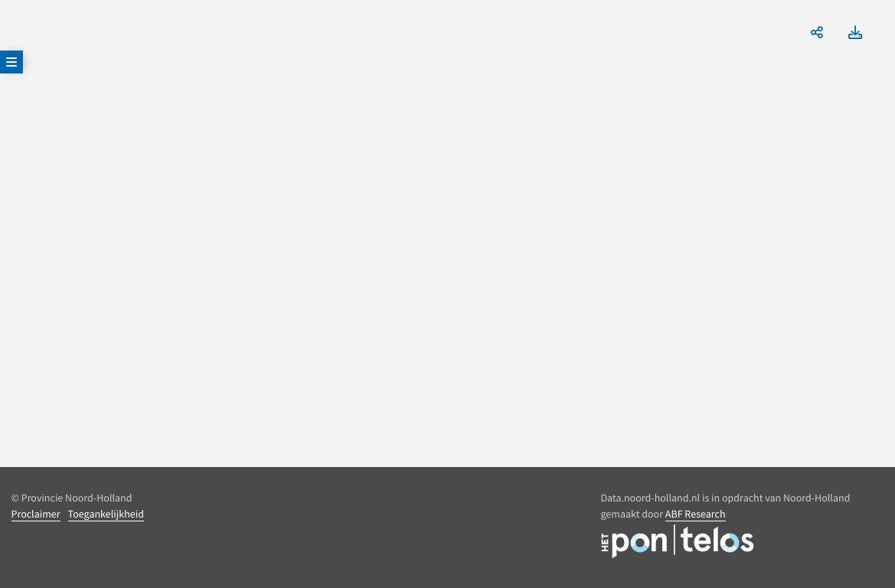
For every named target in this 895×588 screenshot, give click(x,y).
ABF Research (696, 514)
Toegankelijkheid (106, 514)
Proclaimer (36, 514)
